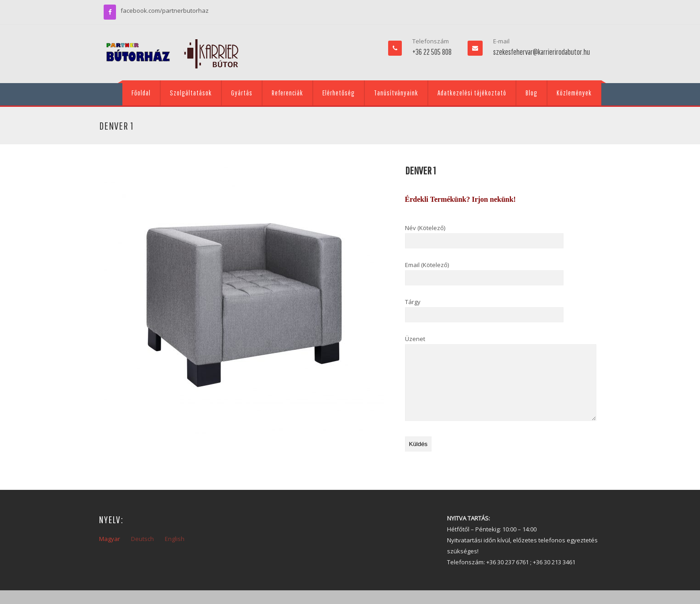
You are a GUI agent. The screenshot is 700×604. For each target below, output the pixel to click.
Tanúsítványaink (396, 93)
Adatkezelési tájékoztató (472, 93)
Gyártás (242, 93)
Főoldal (141, 93)
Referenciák (287, 93)
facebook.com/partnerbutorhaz (165, 11)
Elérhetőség (339, 93)
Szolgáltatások (191, 93)
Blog (532, 93)
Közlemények (574, 93)
